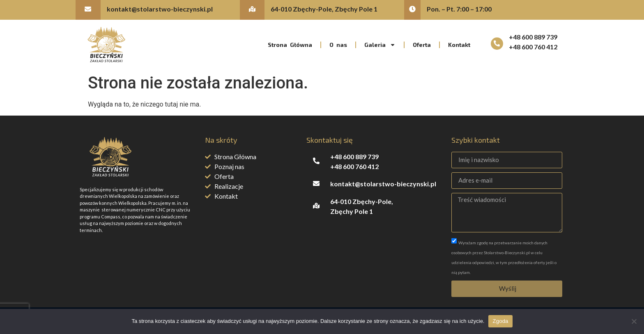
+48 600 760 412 (533, 47)
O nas (338, 45)
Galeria (380, 45)
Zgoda (500, 321)
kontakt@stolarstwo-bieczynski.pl (160, 9)
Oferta (422, 45)
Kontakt (459, 45)
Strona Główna (290, 45)
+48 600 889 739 (533, 37)
